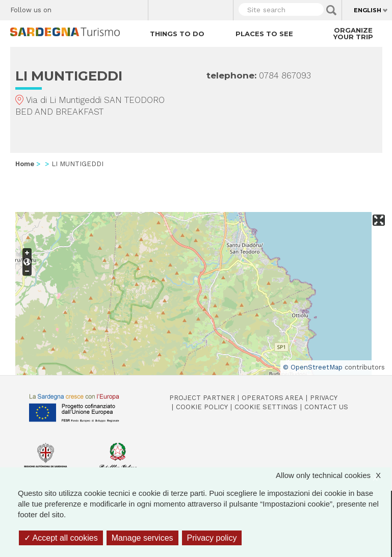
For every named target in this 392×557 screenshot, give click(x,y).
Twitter (83, 8)
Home (25, 164)
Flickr (119, 8)
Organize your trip (353, 33)
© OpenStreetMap (313, 367)
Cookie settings (266, 407)
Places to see (264, 34)
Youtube (136, 8)
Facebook (65, 8)
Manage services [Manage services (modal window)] (142, 538)
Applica (331, 10)
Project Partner (202, 398)
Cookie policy (202, 407)
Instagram (101, 8)
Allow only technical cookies (333, 475)
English (368, 10)
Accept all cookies (61, 538)
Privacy (324, 398)
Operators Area (272, 398)
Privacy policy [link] (212, 538)
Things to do (177, 34)
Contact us (326, 407)
